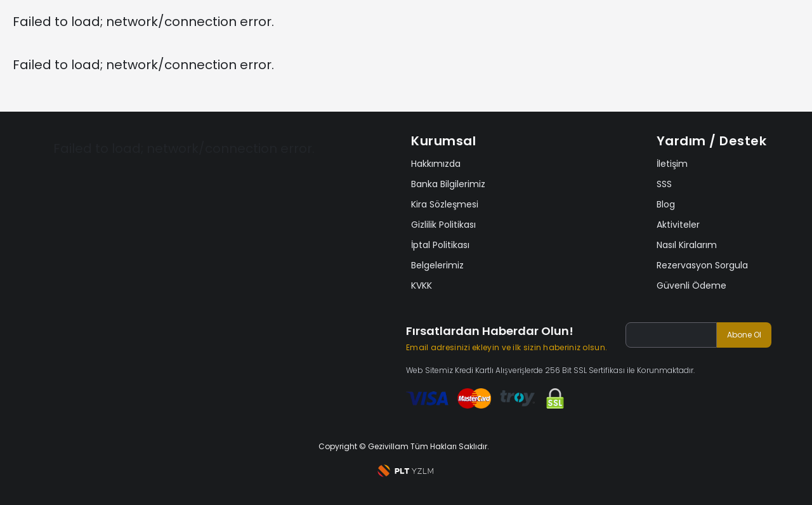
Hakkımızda (436, 164)
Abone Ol (744, 335)
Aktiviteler (678, 225)
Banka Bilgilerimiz (448, 184)
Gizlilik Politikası (443, 225)
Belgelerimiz (437, 265)
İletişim (672, 164)
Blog (666, 204)
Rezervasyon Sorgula (702, 265)
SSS (664, 184)
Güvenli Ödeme (691, 285)
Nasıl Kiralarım (687, 245)
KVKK (422, 285)
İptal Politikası (440, 245)
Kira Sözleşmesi (445, 204)
